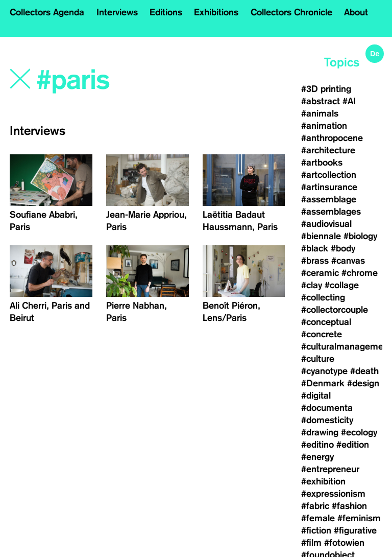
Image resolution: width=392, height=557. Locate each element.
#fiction (316, 530)
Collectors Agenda (47, 12)
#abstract (321, 101)
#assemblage (329, 199)
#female (318, 518)
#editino (317, 445)
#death (364, 371)
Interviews (117, 12)
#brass (315, 261)
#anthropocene (332, 138)
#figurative (355, 530)
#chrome (360, 273)
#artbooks (322, 163)
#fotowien (344, 543)
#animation (324, 126)
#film (311, 543)
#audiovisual (326, 224)
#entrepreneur (330, 469)
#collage (342, 285)
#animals (320, 113)
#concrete (322, 334)
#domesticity (327, 420)
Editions (166, 12)
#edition (353, 445)
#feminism (359, 518)
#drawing (320, 432)
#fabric (315, 506)
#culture (318, 359)
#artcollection (329, 175)
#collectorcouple (335, 310)
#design (363, 383)
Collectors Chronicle (291, 12)
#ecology (359, 432)
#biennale (321, 236)
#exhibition (323, 481)
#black (315, 248)
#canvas (348, 261)
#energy (317, 457)
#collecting (323, 297)
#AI (349, 101)
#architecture (328, 150)
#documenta (327, 408)
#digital (316, 396)
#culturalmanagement (346, 346)
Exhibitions (216, 12)
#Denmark (323, 383)
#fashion (349, 506)
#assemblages (331, 212)
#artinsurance (329, 187)
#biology (360, 236)
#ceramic (320, 273)
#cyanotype (324, 371)
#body (343, 248)
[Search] (119, 80)
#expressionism (333, 494)
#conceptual (326, 322)
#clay (312, 285)
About (356, 12)
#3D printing (326, 89)
